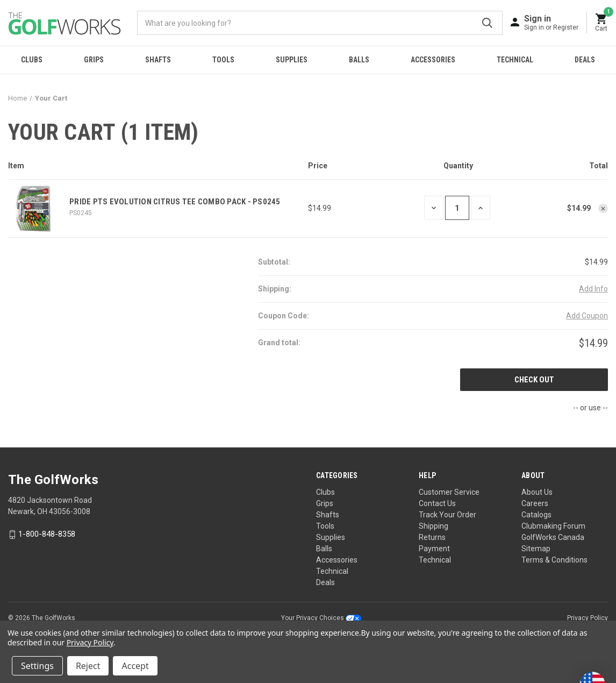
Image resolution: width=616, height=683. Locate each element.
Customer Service (449, 492)
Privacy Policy (588, 618)
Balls (359, 60)
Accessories (433, 60)
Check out (534, 380)
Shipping (434, 526)
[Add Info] (593, 289)
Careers (535, 503)
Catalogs (536, 515)
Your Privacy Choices (321, 618)
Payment (434, 549)
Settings (37, 666)
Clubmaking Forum (553, 526)
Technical (515, 60)
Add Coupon (587, 316)
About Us (537, 492)
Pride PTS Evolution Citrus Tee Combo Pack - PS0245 (175, 202)
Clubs (32, 60)
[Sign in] (551, 22)
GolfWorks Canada (553, 537)
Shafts (158, 60)
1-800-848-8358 (47, 535)
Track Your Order (447, 515)
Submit (487, 23)
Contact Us (437, 503)
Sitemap (536, 549)
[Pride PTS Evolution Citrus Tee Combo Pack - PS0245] (457, 208)
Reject (88, 666)
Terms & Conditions (554, 560)
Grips (94, 60)
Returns (432, 537)
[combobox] (320, 23)
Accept (135, 666)
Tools (223, 60)
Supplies (292, 60)
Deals (585, 60)
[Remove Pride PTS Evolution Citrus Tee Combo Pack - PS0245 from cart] (603, 209)
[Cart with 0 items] (601, 23)
